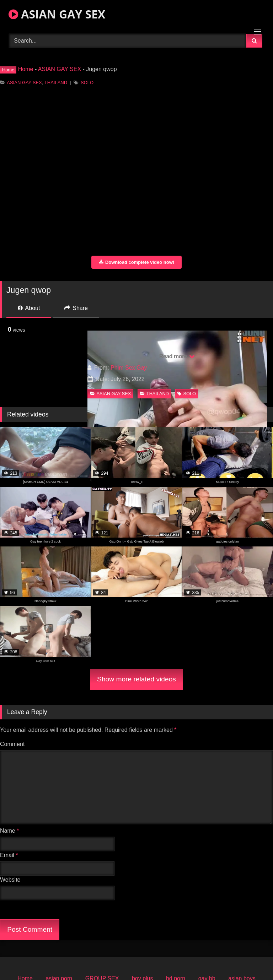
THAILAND (56, 83)
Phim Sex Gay (129, 368)
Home (26, 69)
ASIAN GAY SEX (57, 14)
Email (9, 855)
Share (76, 308)
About (29, 308)
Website (10, 880)
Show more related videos (136, 679)
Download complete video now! (136, 262)
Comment (12, 744)
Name (9, 831)
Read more (177, 356)
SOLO (87, 83)
